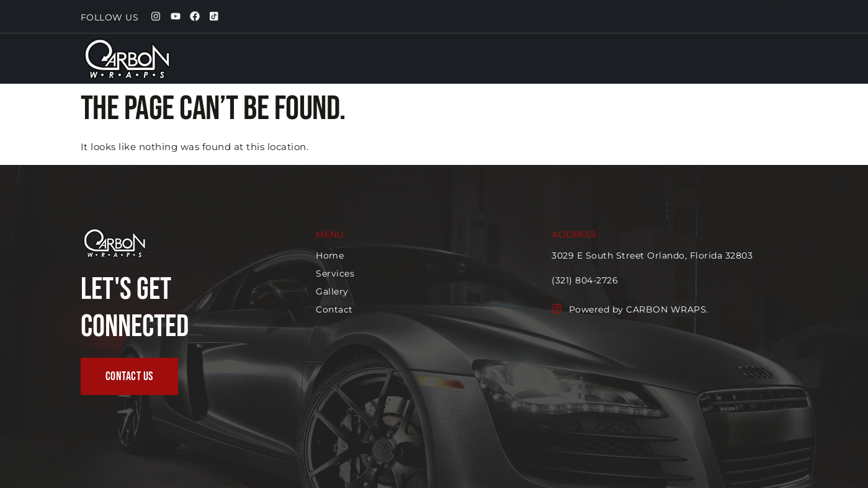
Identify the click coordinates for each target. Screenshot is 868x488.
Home (571, 65)
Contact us (752, 65)
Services (628, 65)
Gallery (688, 65)
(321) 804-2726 (585, 280)
